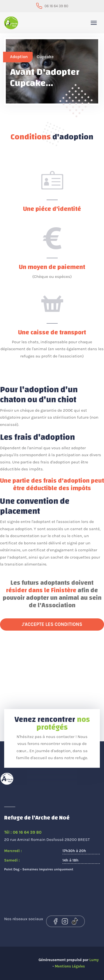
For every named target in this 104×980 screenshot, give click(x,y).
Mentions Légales (70, 966)
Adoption (19, 57)
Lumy (94, 960)
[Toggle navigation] (94, 23)
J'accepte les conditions (52, 624)
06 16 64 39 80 (57, 6)
